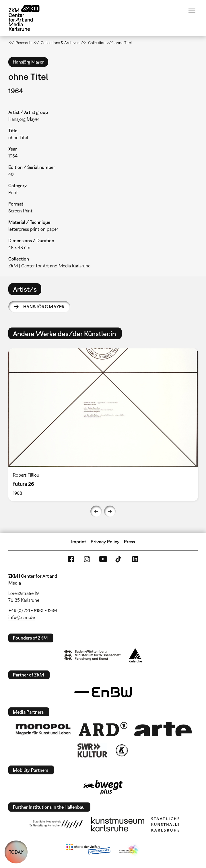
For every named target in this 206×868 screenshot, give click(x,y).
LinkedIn (135, 559)
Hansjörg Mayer (44, 307)
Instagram (87, 559)
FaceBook (71, 559)
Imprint (79, 542)
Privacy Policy (105, 542)
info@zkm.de (22, 617)
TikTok (119, 559)
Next (110, 511)
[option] (103, 425)
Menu (192, 11)
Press (129, 542)
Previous (96, 511)
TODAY (16, 852)
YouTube (103, 559)
